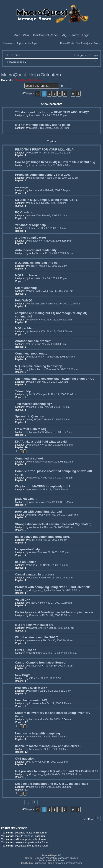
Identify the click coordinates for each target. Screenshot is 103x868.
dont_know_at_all (39, 590)
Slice (32, 540)
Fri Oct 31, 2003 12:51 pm (57, 615)
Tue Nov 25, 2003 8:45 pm (52, 344)
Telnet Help (23, 391)
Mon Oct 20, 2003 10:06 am (55, 719)
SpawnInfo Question (30, 416)
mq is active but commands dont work (42, 537)
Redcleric (34, 241)
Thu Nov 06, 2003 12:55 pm (53, 552)
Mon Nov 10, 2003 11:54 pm (62, 515)
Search (74, 35)
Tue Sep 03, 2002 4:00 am (57, 165)
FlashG (33, 603)
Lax (31, 115)
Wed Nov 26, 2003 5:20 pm (51, 115)
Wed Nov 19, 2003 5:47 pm (57, 432)
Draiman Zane (37, 304)
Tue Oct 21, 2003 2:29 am (56, 703)
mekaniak (35, 640)
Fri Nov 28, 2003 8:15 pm (57, 241)
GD (31, 678)
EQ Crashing (24, 212)
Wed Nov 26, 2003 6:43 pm (51, 278)
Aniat (32, 736)
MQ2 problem (25, 328)
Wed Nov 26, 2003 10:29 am (64, 304)
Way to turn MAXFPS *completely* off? (43, 486)
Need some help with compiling (37, 733)
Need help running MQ (31, 700)
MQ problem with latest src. (35, 625)
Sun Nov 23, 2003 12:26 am (52, 382)
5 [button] (65, 94)
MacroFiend (36, 357)
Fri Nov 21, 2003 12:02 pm (62, 394)
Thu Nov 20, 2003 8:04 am (56, 419)
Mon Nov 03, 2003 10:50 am (56, 603)
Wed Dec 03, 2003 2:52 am (52, 215)
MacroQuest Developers (29, 80)
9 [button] (73, 94)
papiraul (34, 502)
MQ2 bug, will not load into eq (36, 263)
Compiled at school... (30, 458)
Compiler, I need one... (31, 353)
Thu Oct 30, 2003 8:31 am (59, 666)
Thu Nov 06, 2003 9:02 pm (58, 527)
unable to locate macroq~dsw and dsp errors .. (48, 746)
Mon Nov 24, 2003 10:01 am (62, 369)
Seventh (34, 320)
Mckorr (33, 128)
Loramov (34, 703)
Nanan (33, 749)
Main (17, 35)
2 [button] (49, 94)
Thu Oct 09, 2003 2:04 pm (54, 128)
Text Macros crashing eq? (33, 404)
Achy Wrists (36, 253)
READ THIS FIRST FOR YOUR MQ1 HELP (44, 149)
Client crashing (26, 288)
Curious (33, 578)
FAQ (63, 35)
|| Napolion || (36, 369)
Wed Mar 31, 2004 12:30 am (63, 178)
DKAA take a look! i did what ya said (41, 442)
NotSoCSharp (37, 394)
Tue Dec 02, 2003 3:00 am (51, 228)
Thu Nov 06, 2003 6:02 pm (52, 540)
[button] (38, 94)
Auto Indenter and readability (36, 250)
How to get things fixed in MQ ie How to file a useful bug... (56, 162)
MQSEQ (34, 419)
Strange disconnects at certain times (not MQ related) (53, 524)
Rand (32, 565)
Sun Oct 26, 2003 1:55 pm (50, 678)
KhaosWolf (35, 666)
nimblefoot (35, 527)
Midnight (34, 432)
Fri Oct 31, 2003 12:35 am (60, 628)
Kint (31, 762)
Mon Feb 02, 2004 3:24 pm (55, 190)
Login (86, 35)
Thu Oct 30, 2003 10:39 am (58, 640)
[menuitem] (15, 55)
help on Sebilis (26, 562)
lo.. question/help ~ (29, 549)
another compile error (31, 238)
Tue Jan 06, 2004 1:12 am (56, 153)
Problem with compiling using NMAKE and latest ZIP (53, 587)
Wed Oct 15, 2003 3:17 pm (66, 774)
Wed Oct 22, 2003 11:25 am (55, 691)
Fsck (32, 266)
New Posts (81, 43)
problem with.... (26, 499)
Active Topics (32, 43)
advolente (35, 478)
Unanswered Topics (13, 43)
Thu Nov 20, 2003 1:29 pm (55, 407)
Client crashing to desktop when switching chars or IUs (55, 379)
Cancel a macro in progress (35, 574)
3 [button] (54, 94)
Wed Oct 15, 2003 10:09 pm (52, 762)
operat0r (34, 153)
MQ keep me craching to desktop (39, 366)
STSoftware (58, 861)
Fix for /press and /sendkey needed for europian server (54, 612)
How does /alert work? (31, 688)
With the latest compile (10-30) (37, 637)
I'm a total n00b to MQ (31, 429)
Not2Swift (35, 291)
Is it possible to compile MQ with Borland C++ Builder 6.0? (57, 771)
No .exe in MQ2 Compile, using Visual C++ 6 (46, 200)
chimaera (34, 462)
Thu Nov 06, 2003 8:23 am (53, 565)
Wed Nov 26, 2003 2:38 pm (58, 291)
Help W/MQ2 (24, 300)
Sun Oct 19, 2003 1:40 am (52, 736)
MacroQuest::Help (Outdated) (31, 75)
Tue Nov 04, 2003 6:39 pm (66, 590)
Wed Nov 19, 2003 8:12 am (58, 462)
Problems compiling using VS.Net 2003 (43, 175)
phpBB (58, 856)
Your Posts (94, 43)
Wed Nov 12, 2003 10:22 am (57, 502)
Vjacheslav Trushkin (68, 858)
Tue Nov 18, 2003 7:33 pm (58, 478)
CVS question (25, 759)
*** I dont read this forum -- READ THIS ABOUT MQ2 (52, 112)
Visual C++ (23, 600)
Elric (32, 344)
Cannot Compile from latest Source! (41, 662)
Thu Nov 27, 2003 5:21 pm (52, 266)
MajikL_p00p (36, 515)
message (21, 187)
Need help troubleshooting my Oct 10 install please (51, 784)
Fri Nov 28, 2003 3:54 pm (59, 253)
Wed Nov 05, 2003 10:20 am (57, 578)
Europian (34, 615)
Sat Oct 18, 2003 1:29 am (54, 749)
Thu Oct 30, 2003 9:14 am (62, 653)
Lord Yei (34, 787)
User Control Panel (45, 35)
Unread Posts (67, 43)
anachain (34, 445)
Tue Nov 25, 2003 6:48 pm (60, 357)
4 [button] (60, 94)
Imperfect (34, 165)
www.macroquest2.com (70, 863)
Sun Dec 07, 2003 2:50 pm (51, 203)
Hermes (37, 863)
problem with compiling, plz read (38, 512)
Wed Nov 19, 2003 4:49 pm (57, 445)
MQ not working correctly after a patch (42, 125)
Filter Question (26, 650)
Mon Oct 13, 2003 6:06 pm (56, 787)
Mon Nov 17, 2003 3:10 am (53, 489)
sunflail (33, 407)
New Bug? (22, 675)
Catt (31, 382)
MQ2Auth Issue (26, 275)
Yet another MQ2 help (30, 225)
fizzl (31, 215)
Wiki (26, 35)
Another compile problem (33, 341)
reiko (32, 489)
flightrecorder (36, 178)
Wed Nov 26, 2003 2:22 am (57, 320)
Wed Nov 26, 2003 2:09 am (57, 331)
